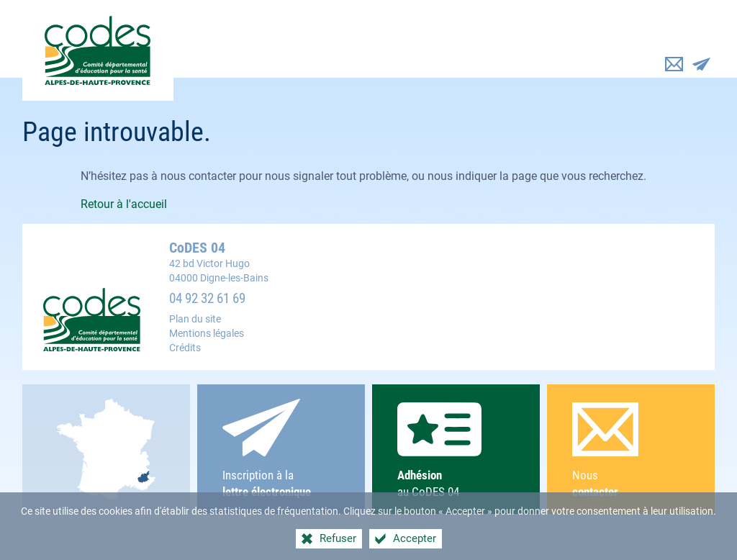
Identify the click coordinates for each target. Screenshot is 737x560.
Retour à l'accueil (124, 204)
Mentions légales (207, 334)
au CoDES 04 (456, 450)
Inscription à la (281, 449)
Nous (631, 451)
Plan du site (195, 319)
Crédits (185, 348)
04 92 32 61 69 (207, 299)
